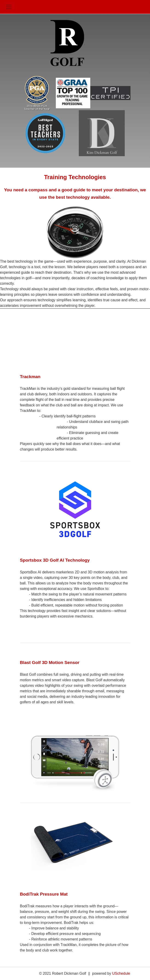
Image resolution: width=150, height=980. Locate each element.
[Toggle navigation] (9, 7)
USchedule (121, 973)
